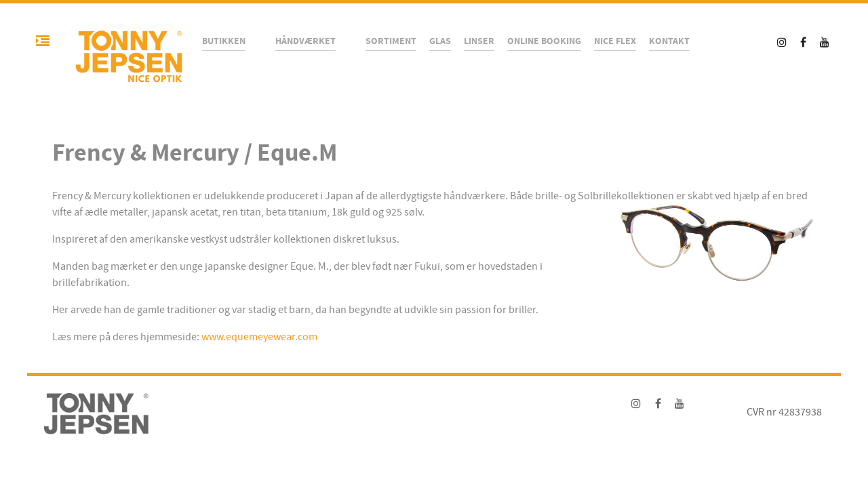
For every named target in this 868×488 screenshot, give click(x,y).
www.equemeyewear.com (259, 337)
